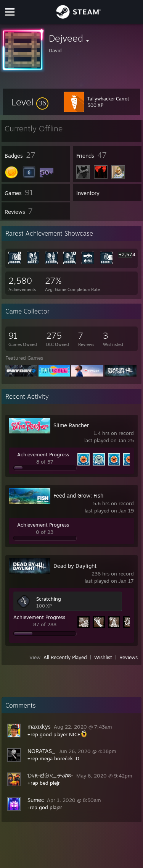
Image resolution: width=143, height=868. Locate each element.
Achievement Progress (43, 454)
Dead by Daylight (75, 566)
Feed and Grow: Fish (78, 495)
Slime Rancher (71, 425)
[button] (30, 102)
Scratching (49, 599)
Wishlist (103, 657)
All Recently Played (65, 657)
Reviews (129, 657)
